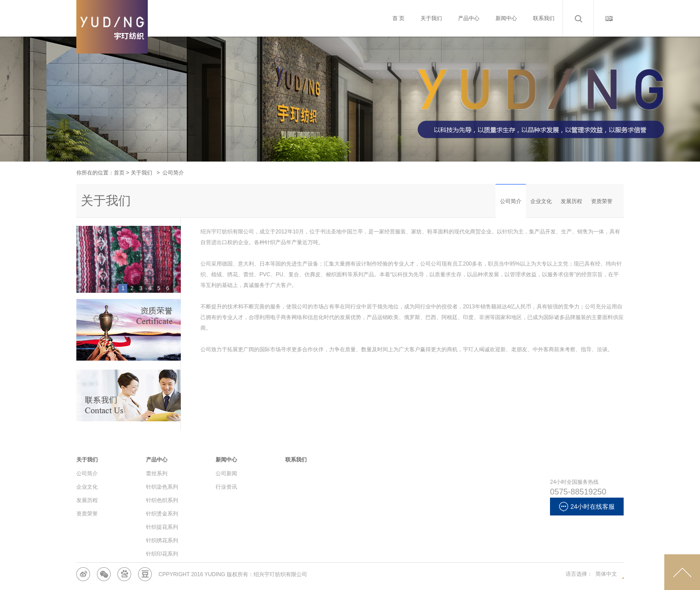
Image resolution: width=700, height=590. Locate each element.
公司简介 (511, 201)
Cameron (112, 40)
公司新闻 (226, 474)
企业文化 (541, 201)
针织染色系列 (162, 487)
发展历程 (571, 201)
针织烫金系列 (162, 514)
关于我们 (142, 173)
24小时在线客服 (587, 507)
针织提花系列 (162, 527)
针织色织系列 (162, 500)
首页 (119, 173)
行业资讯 (226, 487)
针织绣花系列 (162, 540)
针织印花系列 (162, 554)
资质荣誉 (602, 201)
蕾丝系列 (157, 474)
